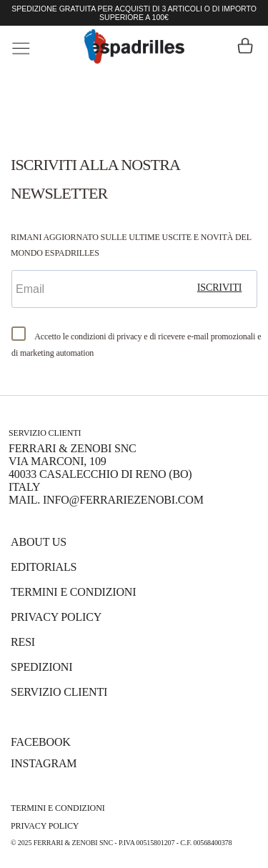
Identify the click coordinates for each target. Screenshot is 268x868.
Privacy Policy (56, 617)
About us (39, 542)
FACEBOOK (41, 742)
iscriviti (220, 288)
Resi (23, 642)
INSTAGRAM (44, 763)
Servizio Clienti (59, 692)
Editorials (44, 567)
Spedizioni (41, 667)
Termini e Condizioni (73, 592)
